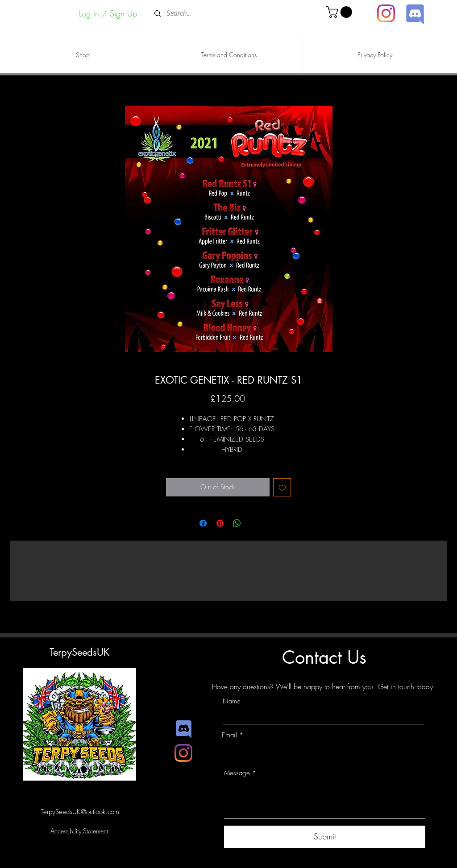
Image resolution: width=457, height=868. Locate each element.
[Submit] (325, 837)
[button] (341, 12)
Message (237, 773)
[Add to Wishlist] (282, 487)
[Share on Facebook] (203, 523)
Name (232, 701)
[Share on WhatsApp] (237, 523)
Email (229, 735)
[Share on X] (254, 523)
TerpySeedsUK (79, 652)
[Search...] (228, 14)
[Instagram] (386, 13)
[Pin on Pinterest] (220, 523)
